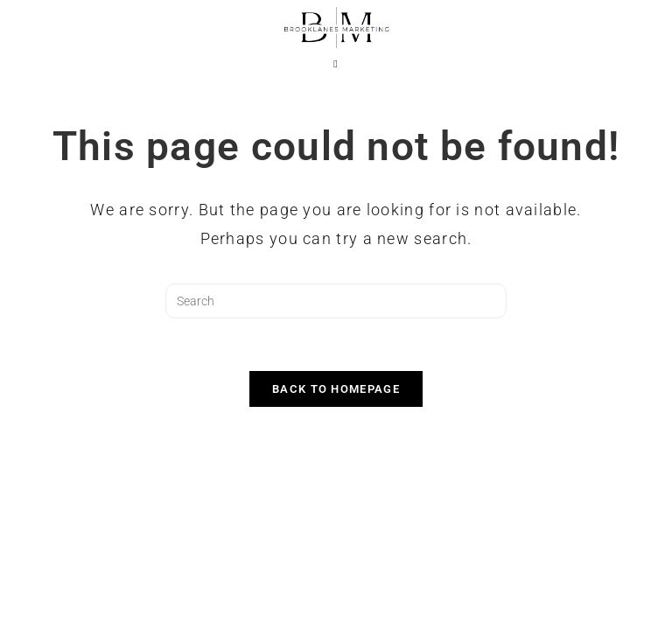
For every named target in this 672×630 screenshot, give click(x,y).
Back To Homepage (336, 389)
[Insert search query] (336, 301)
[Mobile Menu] (336, 64)
